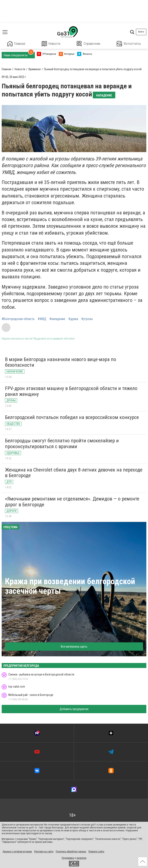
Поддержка (68, 858)
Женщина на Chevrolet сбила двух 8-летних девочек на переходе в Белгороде (74, 473)
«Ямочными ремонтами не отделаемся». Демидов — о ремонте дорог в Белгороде (72, 502)
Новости (51, 44)
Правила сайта (96, 852)
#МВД (42, 319)
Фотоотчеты (129, 44)
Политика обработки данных (71, 852)
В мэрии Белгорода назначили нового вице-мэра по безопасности (61, 362)
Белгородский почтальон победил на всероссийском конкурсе (72, 417)
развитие (81, 858)
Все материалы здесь (74, 647)
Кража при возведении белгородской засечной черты (70, 586)
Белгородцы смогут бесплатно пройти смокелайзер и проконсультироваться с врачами (62, 444)
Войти (141, 32)
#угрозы (87, 319)
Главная (16, 44)
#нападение (57, 319)
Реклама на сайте (44, 852)
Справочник (88, 44)
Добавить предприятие (74, 709)
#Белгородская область (18, 319)
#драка (73, 319)
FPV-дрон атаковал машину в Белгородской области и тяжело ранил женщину (71, 391)
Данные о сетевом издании (17, 852)
